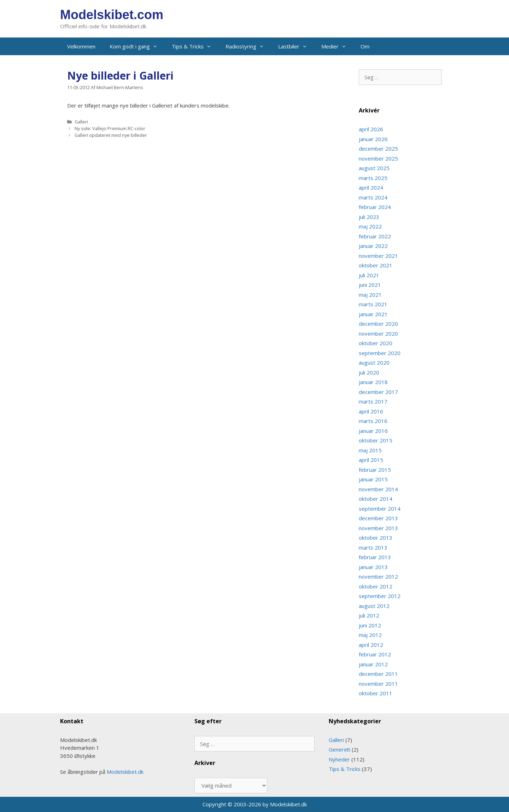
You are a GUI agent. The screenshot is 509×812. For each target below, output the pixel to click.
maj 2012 (370, 635)
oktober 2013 (376, 538)
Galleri (81, 122)
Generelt (340, 749)
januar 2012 (373, 664)
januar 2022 (373, 246)
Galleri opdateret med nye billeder (111, 135)
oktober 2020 (376, 343)
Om (365, 46)
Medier (337, 46)
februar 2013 (375, 557)
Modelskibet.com (112, 15)
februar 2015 (375, 470)
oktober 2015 (376, 440)
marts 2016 (373, 421)
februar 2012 (375, 654)
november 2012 (378, 576)
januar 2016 (373, 431)
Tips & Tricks (195, 46)
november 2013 (378, 528)
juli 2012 (369, 615)
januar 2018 (373, 382)
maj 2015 (370, 450)
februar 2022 (375, 236)
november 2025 (378, 158)
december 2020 (378, 324)
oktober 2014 (376, 499)
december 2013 (378, 518)
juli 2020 (369, 372)
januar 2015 (373, 479)
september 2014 (380, 509)
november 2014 (378, 489)
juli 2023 (369, 217)
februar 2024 (375, 207)
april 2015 (371, 460)
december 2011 (378, 674)
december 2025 (378, 149)
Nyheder (339, 759)
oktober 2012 (376, 586)
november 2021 (378, 256)
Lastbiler (296, 46)
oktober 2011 (376, 693)
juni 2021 (370, 285)
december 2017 (378, 392)
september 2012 (380, 596)
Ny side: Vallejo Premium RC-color (110, 128)
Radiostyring (248, 46)
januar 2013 (373, 567)
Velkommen (81, 46)
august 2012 (374, 606)
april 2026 (371, 129)
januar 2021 (373, 314)
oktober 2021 (376, 265)
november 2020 (378, 333)
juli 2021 (369, 275)
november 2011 (378, 684)
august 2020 (374, 362)
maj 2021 (370, 295)
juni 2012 (370, 625)
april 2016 (371, 411)
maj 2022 (370, 226)
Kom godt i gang (137, 46)
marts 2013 (373, 547)
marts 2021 (373, 304)
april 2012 (371, 645)
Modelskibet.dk (125, 772)
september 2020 (380, 353)
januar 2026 (373, 139)
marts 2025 (373, 178)
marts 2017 (373, 401)
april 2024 (371, 187)
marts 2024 (373, 197)
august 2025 (374, 168)
